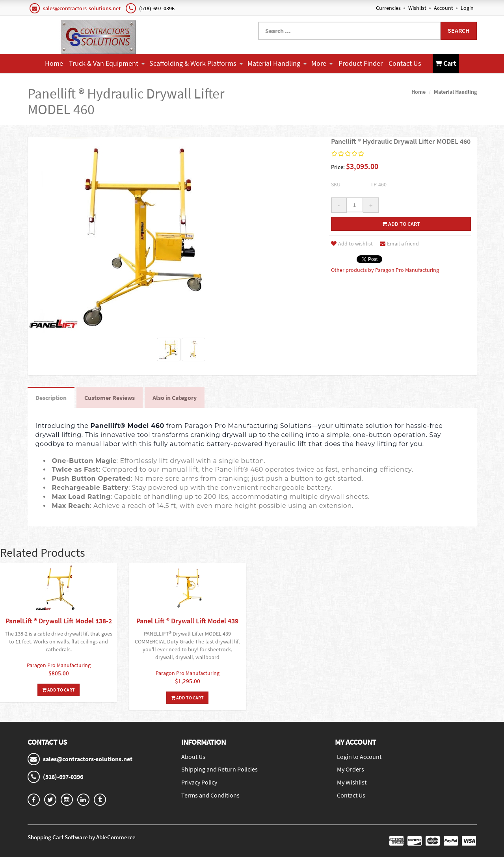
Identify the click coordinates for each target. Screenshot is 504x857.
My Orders (351, 769)
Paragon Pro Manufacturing (59, 665)
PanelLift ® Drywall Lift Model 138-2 (59, 621)
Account (444, 8)
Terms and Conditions (210, 795)
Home (54, 63)
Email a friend (399, 244)
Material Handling (277, 63)
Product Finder (361, 63)
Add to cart (401, 224)
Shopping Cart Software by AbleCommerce (82, 837)
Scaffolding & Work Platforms (196, 63)
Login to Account (359, 757)
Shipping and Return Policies (219, 769)
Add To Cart (59, 690)
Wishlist (417, 8)
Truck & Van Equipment (107, 63)
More (322, 63)
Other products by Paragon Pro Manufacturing (385, 270)
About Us (193, 757)
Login (467, 8)
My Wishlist (352, 782)
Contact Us (405, 63)
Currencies (388, 8)
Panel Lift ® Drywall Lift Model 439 (187, 621)
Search (459, 30)
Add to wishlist (352, 244)
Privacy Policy (199, 782)
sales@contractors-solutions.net (82, 8)
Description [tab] (51, 398)
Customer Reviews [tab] (110, 398)
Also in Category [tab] (175, 398)
